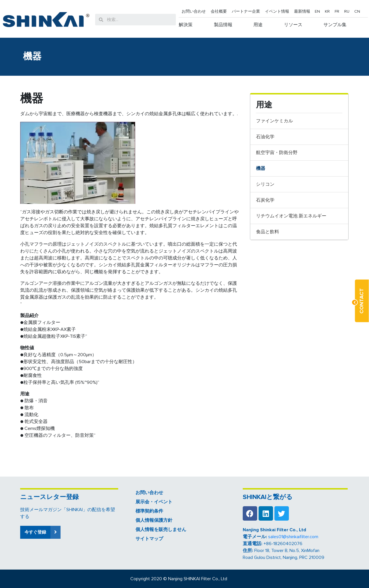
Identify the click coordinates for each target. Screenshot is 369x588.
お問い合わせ (194, 11)
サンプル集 (335, 25)
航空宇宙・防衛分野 (277, 153)
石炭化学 (265, 200)
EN (317, 11)
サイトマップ (149, 539)
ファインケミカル (274, 121)
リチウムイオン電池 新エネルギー (291, 216)
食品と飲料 (268, 232)
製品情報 (223, 25)
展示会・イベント (154, 502)
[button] (40, 532)
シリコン (265, 184)
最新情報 (302, 11)
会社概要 (219, 11)
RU (347, 11)
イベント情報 (277, 11)
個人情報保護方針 (154, 520)
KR (327, 11)
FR (337, 11)
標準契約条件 (149, 511)
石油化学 (265, 137)
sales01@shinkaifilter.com (293, 537)
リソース (293, 25)
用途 (258, 25)
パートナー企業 (246, 11)
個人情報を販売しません (161, 530)
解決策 (186, 25)
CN (357, 11)
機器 (261, 168)
